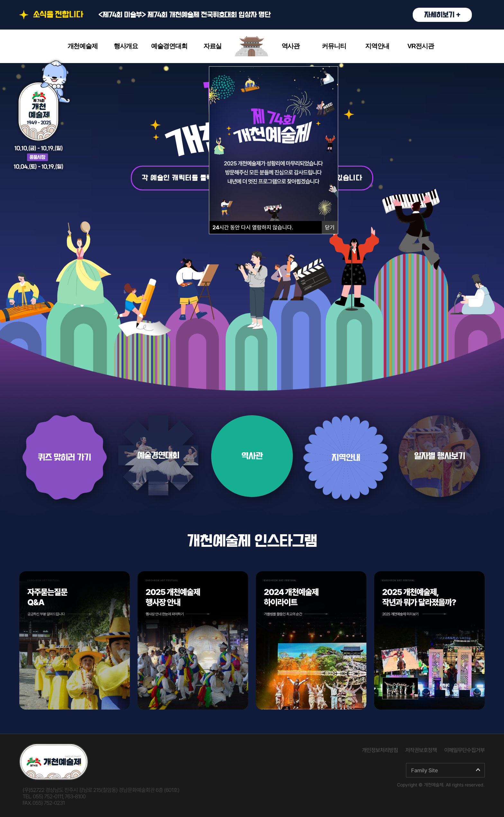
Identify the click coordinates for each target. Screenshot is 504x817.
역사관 (291, 46)
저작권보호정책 (421, 750)
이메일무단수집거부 (464, 750)
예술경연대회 (169, 46)
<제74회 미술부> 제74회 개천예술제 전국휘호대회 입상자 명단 (285, 15)
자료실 (212, 46)
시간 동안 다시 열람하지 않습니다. (253, 227)
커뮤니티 (334, 46)
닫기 (330, 227)
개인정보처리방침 (380, 750)
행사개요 (126, 46)
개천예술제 (83, 46)
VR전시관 (421, 46)
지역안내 (377, 46)
